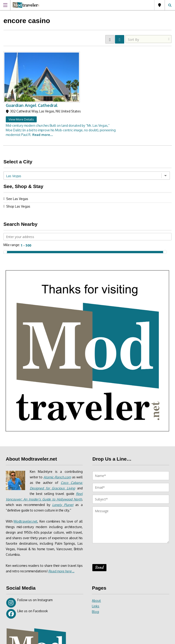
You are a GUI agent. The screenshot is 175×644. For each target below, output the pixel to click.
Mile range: (12, 193)
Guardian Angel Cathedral (87, 53)
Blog (95, 560)
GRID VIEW (110, 39)
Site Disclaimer (99, 639)
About (96, 549)
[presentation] (127, 503)
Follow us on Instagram (29, 551)
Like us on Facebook (27, 562)
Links (96, 554)
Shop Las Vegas (18, 154)
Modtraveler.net (26, 469)
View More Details (77, 68)
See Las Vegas (17, 147)
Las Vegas (160, 5)
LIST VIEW (120, 39)
